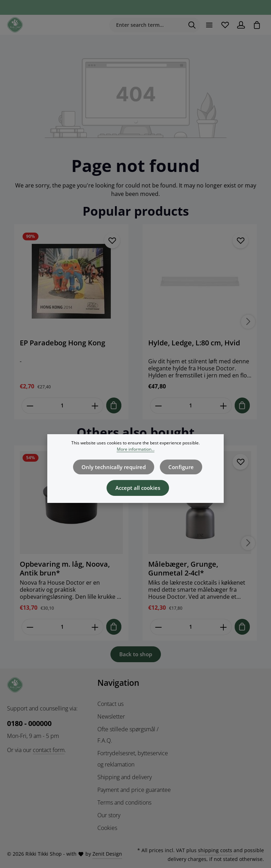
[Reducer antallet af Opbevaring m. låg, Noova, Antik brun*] (30, 627)
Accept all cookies (138, 488)
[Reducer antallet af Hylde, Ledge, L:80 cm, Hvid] (158, 406)
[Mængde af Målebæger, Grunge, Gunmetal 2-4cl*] (191, 627)
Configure (179, 467)
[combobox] (144, 25)
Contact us (110, 703)
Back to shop (136, 654)
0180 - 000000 (29, 723)
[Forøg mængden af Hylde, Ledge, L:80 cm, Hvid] (224, 406)
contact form (49, 750)
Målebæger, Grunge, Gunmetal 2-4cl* (183, 569)
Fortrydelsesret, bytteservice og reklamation (133, 758)
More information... (136, 450)
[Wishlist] (223, 25)
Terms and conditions (124, 802)
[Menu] (207, 25)
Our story (109, 815)
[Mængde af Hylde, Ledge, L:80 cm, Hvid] (191, 406)
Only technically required (115, 467)
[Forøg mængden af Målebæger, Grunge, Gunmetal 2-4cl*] (224, 627)
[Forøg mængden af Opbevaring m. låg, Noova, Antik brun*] (95, 627)
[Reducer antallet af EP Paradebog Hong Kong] (30, 406)
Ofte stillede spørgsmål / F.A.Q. (128, 734)
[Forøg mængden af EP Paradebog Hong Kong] (95, 406)
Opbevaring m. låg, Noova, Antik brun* (65, 569)
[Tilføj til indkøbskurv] (114, 406)
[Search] (189, 25)
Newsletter (111, 716)
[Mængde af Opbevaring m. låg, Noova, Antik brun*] (62, 627)
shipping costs (215, 850)
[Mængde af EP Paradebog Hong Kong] (62, 406)
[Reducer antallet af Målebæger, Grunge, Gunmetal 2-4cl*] (158, 627)
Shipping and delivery (125, 777)
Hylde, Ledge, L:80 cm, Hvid (194, 344)
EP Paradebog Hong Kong (62, 344)
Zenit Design (107, 854)
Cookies (107, 827)
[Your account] (240, 25)
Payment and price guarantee (134, 789)
